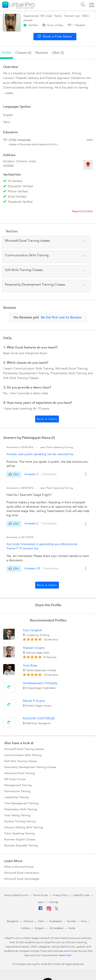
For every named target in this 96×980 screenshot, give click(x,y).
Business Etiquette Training (21, 846)
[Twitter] (56, 910)
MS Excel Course (15, 779)
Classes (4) (23, 53)
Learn (41, 902)
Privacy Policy (60, 895)
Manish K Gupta (34, 701)
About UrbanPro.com (16, 895)
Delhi (41, 921)
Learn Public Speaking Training (56, 447)
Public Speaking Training (19, 833)
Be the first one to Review (61, 317)
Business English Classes (20, 839)
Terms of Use (40, 895)
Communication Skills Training (23, 755)
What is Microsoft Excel (19, 867)
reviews (42, 53)
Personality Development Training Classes (30, 767)
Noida (72, 928)
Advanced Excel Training (20, 773)
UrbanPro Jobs (81, 895)
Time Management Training (21, 803)
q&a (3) (58, 53)
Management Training (18, 785)
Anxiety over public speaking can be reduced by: (40, 454)
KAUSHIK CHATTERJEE (39, 718)
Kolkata (25, 928)
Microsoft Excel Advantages (22, 879)
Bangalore (13, 921)
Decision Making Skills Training (24, 827)
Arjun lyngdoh (33, 630)
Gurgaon (39, 928)
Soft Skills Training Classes (21, 761)
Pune (84, 921)
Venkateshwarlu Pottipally (40, 683)
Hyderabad (55, 921)
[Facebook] (41, 910)
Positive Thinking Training (20, 821)
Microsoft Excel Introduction (22, 873)
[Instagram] (49, 910)
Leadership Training (17, 797)
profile (6, 53)
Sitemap (54, 902)
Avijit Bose (30, 665)
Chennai (28, 921)
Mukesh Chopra (34, 648)
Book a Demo (47, 419)
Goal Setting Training (17, 815)
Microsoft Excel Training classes (24, 749)
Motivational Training (17, 791)
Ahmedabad (56, 928)
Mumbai (71, 921)
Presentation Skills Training (21, 809)
